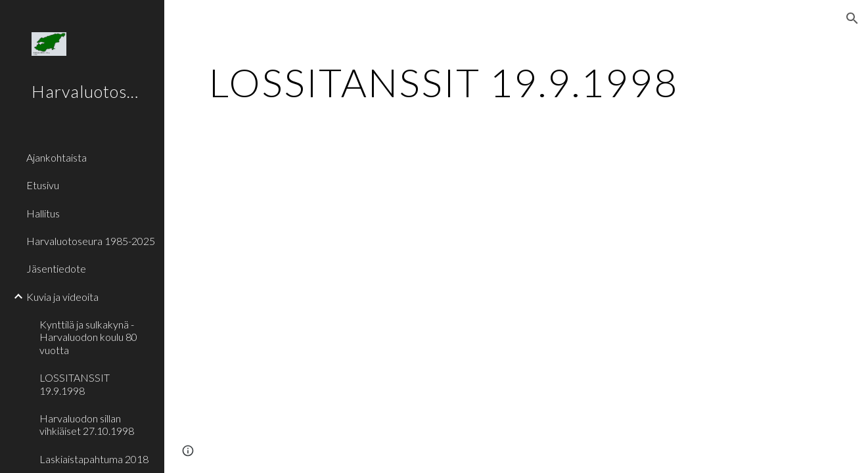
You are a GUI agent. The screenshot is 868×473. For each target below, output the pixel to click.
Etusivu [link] (43, 185)
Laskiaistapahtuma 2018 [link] (94, 459)
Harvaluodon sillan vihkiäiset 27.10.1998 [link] (87, 424)
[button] (852, 18)
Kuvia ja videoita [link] (62, 297)
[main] (516, 82)
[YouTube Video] (382, 258)
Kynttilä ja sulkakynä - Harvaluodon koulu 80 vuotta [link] (88, 337)
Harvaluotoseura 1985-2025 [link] (91, 241)
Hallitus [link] (43, 213)
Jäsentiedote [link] (56, 268)
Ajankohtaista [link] (57, 157)
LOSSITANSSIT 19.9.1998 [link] (75, 384)
